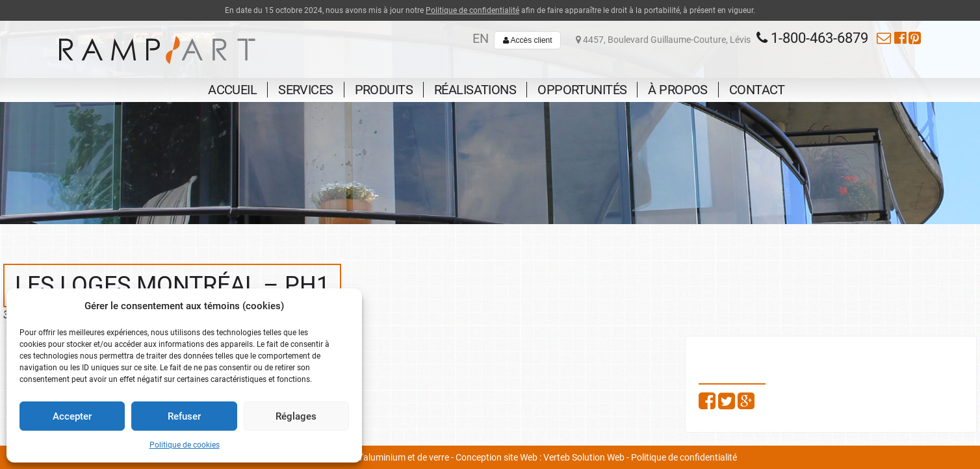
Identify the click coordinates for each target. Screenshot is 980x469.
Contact (757, 90)
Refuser (184, 416)
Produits (384, 90)
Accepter (72, 416)
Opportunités (582, 90)
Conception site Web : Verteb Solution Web (540, 457)
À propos (677, 90)
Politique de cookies (185, 445)
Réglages (296, 416)
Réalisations (475, 90)
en (481, 38)
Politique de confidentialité (472, 10)
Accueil (232, 90)
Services (305, 90)
